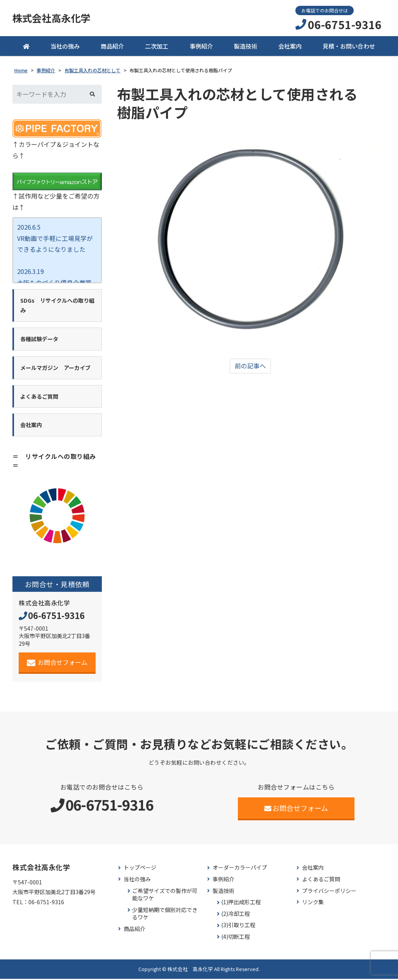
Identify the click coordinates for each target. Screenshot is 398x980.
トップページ (140, 869)
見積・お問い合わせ (349, 46)
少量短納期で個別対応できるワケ (165, 915)
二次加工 (157, 46)
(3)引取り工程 (238, 927)
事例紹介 (201, 46)
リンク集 (313, 903)
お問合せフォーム (57, 664)
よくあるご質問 (321, 880)
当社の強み (65, 46)
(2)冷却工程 (236, 915)
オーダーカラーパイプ (240, 869)
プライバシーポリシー (329, 892)
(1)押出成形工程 (241, 903)
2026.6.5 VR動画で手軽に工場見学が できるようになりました (55, 239)
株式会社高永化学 (53, 18)
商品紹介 (112, 46)
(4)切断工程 (236, 938)
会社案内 (290, 46)
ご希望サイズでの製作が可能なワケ (165, 896)
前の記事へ (250, 366)
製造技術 (246, 46)
